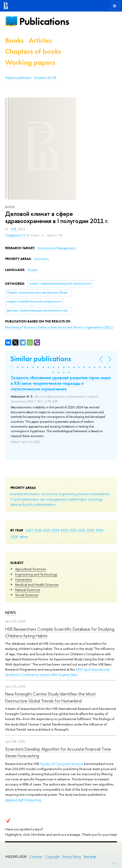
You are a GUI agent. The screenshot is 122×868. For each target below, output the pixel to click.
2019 (100, 530)
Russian (33, 270)
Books (14, 40)
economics (49, 494)
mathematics (77, 499)
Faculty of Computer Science (62, 764)
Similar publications (41, 359)
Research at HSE (45, 78)
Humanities (24, 579)
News (11, 613)
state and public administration (33, 504)
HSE (14, 229)
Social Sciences (27, 595)
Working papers (30, 62)
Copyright (52, 857)
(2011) (59, 327)
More (24, 537)
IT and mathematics (25, 499)
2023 (64, 530)
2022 (73, 530)
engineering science (74, 494)
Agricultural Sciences (30, 569)
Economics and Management (57, 248)
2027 (29, 530)
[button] (12, 367)
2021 (82, 530)
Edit (115, 863)
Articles (40, 40)
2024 (55, 530)
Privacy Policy (72, 857)
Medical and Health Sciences (37, 584)
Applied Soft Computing (23, 800)
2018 (14, 537)
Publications (44, 21)
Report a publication (18, 78)
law (43, 499)
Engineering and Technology (36, 574)
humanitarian (100, 494)
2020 (91, 530)
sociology (95, 499)
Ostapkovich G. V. (17, 235)
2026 (38, 530)
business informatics (25, 494)
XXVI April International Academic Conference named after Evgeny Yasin (57, 672)
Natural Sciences (28, 590)
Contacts (36, 857)
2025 (47, 530)
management (57, 499)
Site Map (90, 857)
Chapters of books (33, 51)
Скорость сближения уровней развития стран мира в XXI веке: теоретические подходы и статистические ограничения (61, 383)
